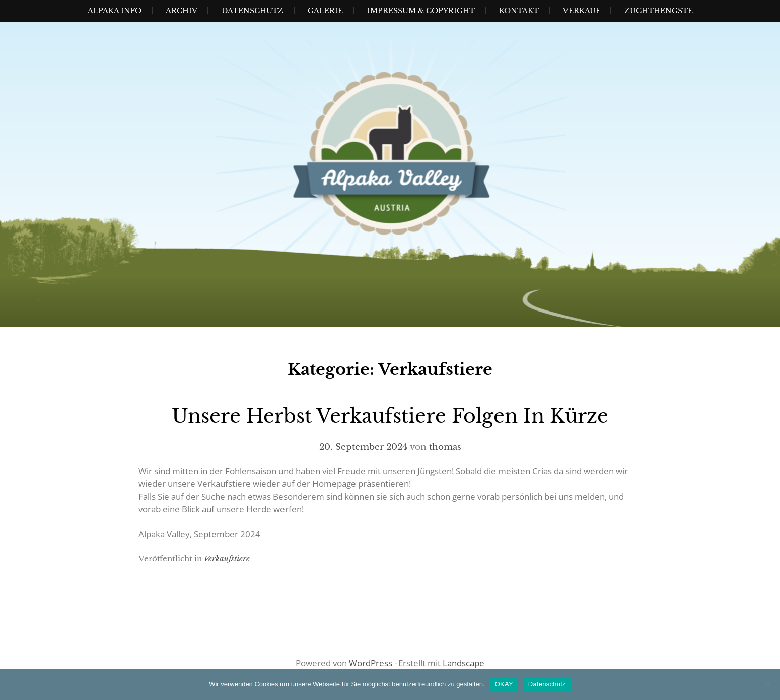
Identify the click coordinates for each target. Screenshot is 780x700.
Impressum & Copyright (421, 11)
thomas (445, 447)
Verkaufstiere (227, 558)
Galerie (325, 11)
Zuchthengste (659, 11)
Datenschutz (253, 11)
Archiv (182, 11)
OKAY (504, 684)
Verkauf (582, 11)
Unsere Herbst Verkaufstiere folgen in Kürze (390, 416)
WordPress (371, 663)
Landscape (464, 663)
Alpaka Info (115, 11)
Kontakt (519, 11)
